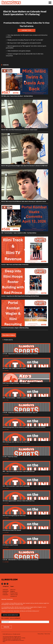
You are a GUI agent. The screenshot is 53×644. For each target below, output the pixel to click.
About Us (13, 590)
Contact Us (13, 596)
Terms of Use (14, 595)
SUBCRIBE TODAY (26, 30)
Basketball (6, 591)
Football (5, 593)
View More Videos (9, 335)
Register (13, 591)
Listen (6, 356)
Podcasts (5, 595)
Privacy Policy (14, 593)
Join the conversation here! (10, 615)
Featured (5, 590)
